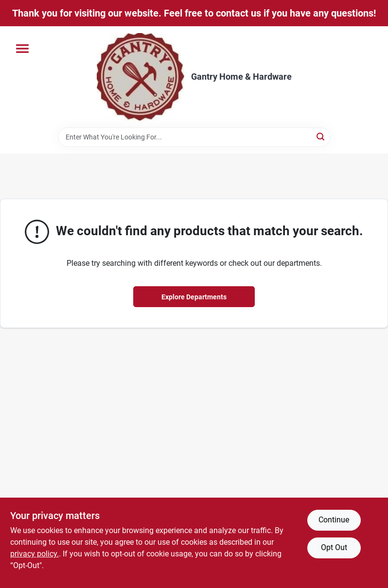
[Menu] (22, 49)
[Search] (321, 136)
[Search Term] (194, 137)
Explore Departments (194, 297)
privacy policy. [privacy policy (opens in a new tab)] (35, 554)
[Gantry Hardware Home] (141, 77)
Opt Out (334, 547)
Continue (334, 520)
